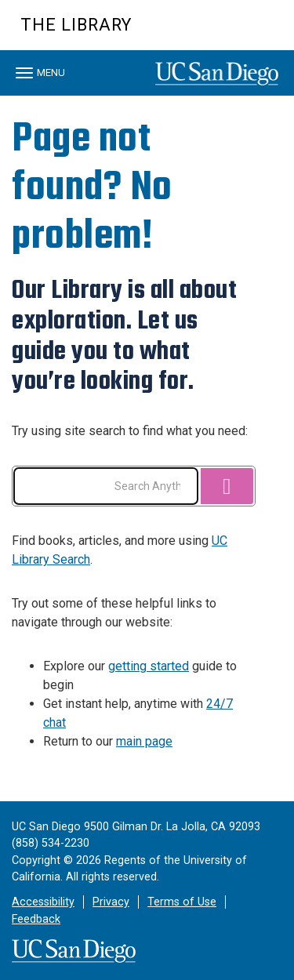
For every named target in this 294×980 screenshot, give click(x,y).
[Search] (227, 486)
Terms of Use (182, 902)
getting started (149, 666)
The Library (76, 25)
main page (144, 741)
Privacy (111, 902)
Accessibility (43, 902)
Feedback (36, 919)
